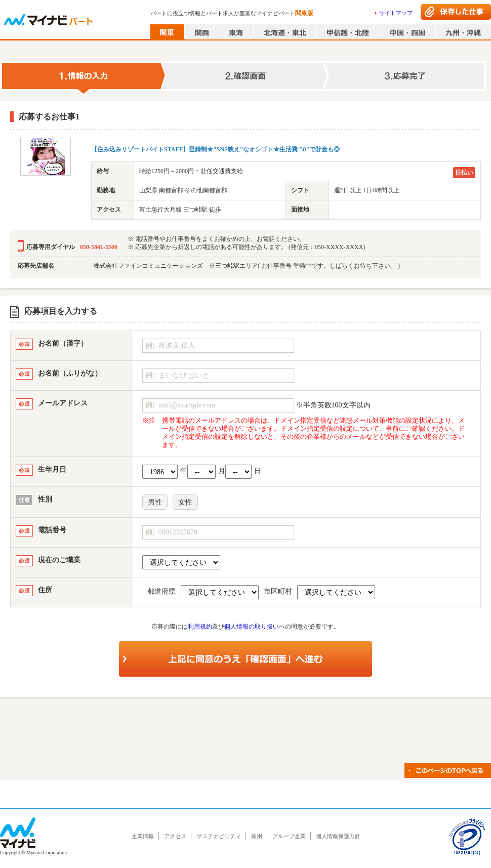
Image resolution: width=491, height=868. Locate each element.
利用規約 (200, 627)
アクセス (175, 836)
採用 (257, 836)
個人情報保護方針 (338, 836)
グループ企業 (289, 836)
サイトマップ (396, 13)
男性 (155, 502)
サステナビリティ (219, 836)
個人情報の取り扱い (252, 627)
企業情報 (143, 836)
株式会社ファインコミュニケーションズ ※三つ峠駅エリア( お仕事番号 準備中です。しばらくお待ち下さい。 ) (247, 266)
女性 (185, 502)
